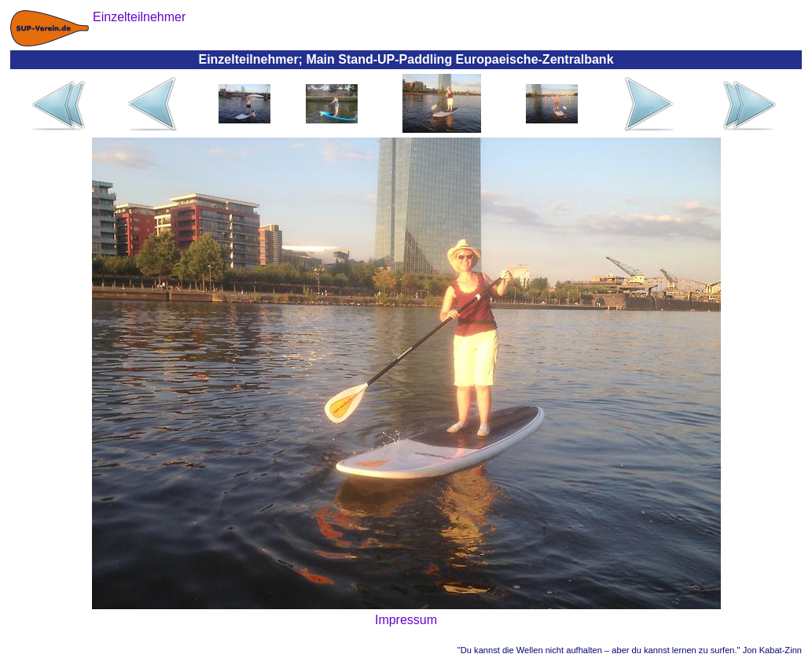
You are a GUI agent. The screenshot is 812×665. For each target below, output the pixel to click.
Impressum (406, 620)
